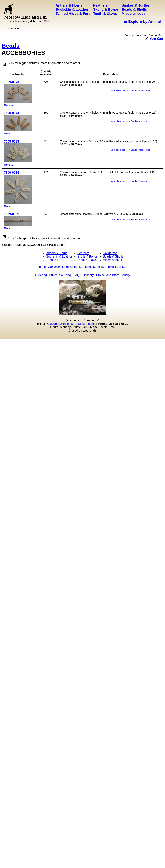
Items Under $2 (72, 267)
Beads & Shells (113, 257)
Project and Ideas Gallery (113, 275)
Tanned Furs (55, 260)
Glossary (88, 275)
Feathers (83, 253)
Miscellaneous (112, 260)
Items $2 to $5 (95, 267)
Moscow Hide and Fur (27, 19)
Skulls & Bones (87, 257)
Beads (11, 46)
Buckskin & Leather (59, 257)
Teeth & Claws (87, 260)
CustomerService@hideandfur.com (71, 324)
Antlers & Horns (57, 253)
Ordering (41, 275)
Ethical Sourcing (60, 275)
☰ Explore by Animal (142, 22)
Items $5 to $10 (117, 267)
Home (42, 267)
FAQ (76, 275)
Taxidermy (110, 253)
